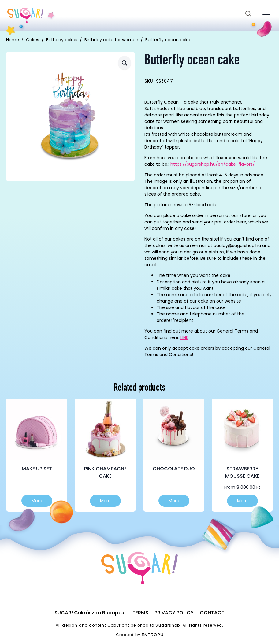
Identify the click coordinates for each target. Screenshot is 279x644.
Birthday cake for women (111, 40)
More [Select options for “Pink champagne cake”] (105, 501)
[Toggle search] (248, 14)
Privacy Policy (174, 613)
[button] (125, 63)
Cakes (33, 40)
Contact (212, 613)
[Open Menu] (266, 13)
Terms (140, 613)
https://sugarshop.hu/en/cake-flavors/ (213, 164)
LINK (184, 337)
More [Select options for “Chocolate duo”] (174, 501)
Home (13, 40)
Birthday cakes (62, 40)
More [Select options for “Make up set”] (37, 501)
